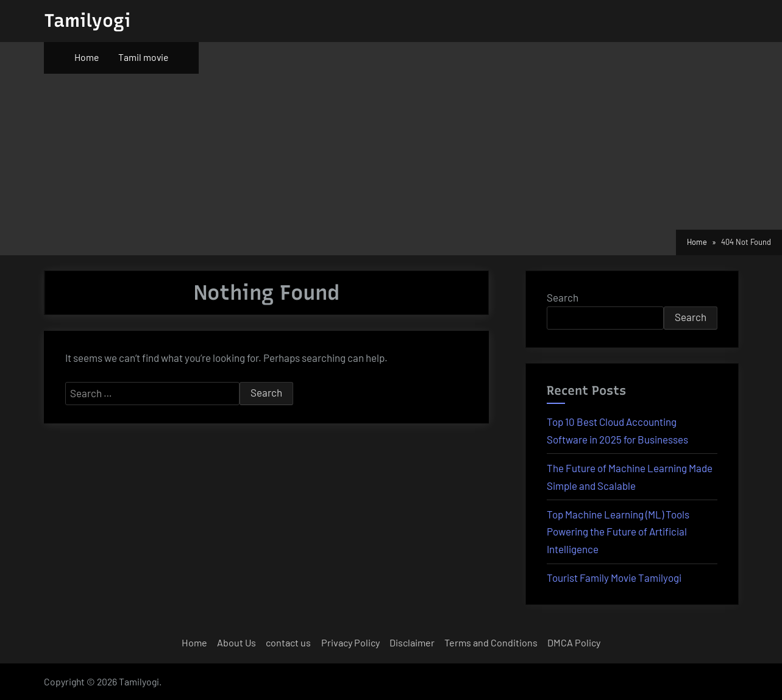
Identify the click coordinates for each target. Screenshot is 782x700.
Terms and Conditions (491, 642)
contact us (288, 642)
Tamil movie (143, 57)
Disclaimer (412, 642)
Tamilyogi (87, 20)
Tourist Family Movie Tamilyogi (614, 578)
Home (87, 57)
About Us (236, 642)
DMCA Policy (574, 642)
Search (563, 297)
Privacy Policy (350, 642)
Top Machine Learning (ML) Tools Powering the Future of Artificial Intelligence (618, 532)
